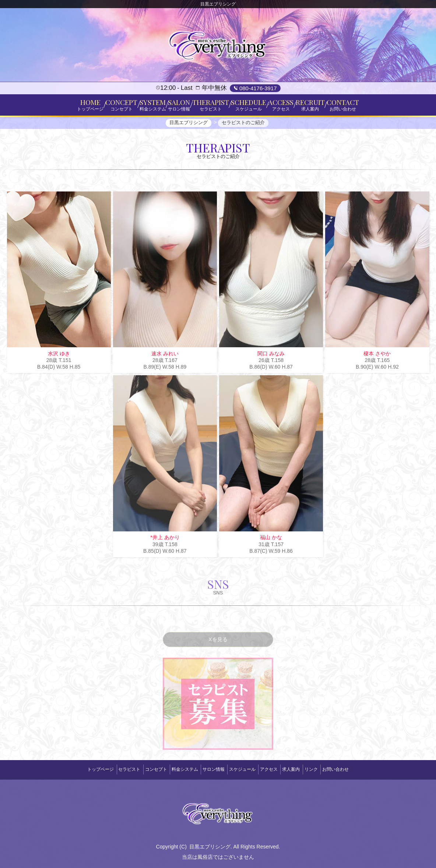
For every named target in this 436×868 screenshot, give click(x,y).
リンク (331, 769)
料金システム (176, 769)
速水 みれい (165, 360)
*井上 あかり (165, 544)
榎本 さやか (377, 360)
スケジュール (245, 769)
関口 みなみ (271, 360)
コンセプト (142, 769)
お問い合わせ (361, 769)
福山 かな (271, 544)
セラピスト (110, 769)
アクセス (277, 769)
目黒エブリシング (210, 843)
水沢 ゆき (59, 360)
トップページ (75, 769)
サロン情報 (211, 769)
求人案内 (305, 769)
